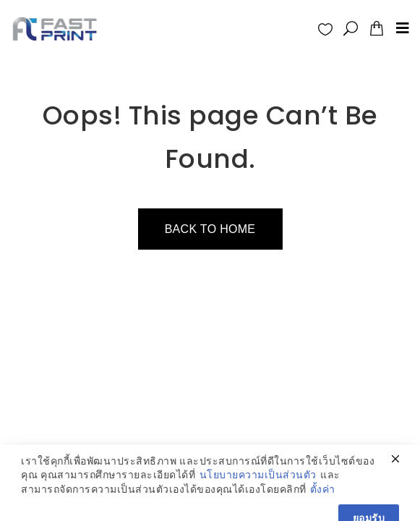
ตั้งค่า (323, 507)
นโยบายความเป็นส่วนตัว (258, 493)
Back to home (210, 229)
